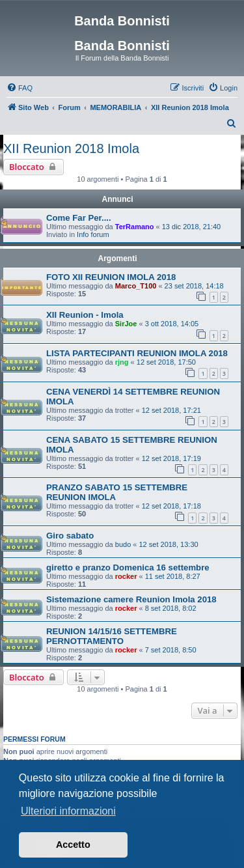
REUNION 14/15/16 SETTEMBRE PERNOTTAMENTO (112, 636)
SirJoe (126, 324)
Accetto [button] (73, 845)
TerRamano (135, 227)
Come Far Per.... (79, 218)
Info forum (93, 234)
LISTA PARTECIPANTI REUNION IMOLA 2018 (137, 353)
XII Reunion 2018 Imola (71, 148)
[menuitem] (20, 88)
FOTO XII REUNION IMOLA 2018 (111, 277)
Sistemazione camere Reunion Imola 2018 (131, 599)
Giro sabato (70, 536)
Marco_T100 (136, 286)
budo (123, 544)
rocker (126, 576)
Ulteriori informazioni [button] (68, 811)
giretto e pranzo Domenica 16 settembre (128, 567)
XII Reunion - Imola (85, 315)
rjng (122, 362)
